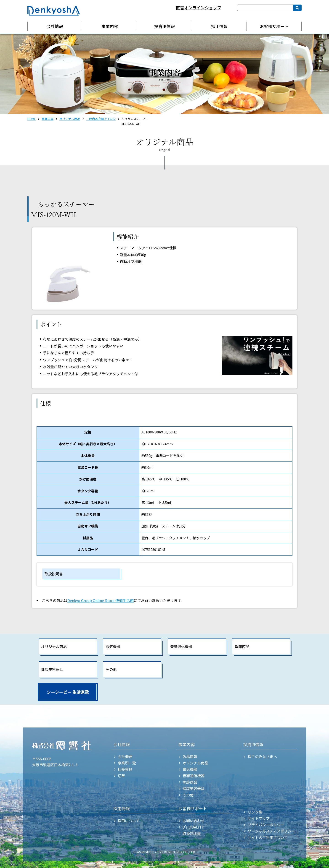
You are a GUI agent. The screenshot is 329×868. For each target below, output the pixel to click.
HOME (32, 119)
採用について (129, 821)
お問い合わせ (194, 821)
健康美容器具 (52, 669)
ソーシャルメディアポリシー (271, 831)
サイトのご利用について (268, 837)
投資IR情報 (164, 26)
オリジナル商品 (70, 119)
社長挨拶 (125, 769)
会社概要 (125, 756)
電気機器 (113, 646)
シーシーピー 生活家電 (68, 692)
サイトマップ (259, 818)
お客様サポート (274, 26)
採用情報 (219, 26)
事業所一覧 (127, 763)
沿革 (121, 776)
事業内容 (110, 26)
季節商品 (242, 646)
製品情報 (190, 756)
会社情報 (55, 26)
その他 (111, 669)
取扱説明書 (54, 574)
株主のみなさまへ (262, 756)
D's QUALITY (193, 827)
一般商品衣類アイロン (101, 119)
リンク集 (255, 812)
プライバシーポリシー (266, 825)
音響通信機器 (181, 646)
